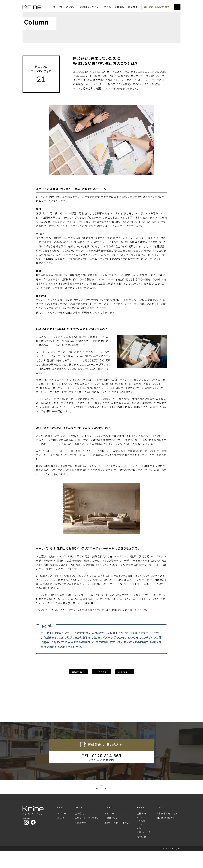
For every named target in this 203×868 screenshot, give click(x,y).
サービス (58, 7)
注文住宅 (79, 831)
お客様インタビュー (90, 7)
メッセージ (142, 835)
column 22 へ (78, 672)
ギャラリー (71, 7)
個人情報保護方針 (166, 835)
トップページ (62, 831)
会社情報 (119, 7)
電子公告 (133, 7)
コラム (108, 7)
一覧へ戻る (101, 672)
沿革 (139, 846)
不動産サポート (83, 840)
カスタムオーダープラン (87, 835)
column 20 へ (125, 672)
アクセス (141, 842)
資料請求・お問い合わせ (157, 7)
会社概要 (141, 838)
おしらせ (60, 835)
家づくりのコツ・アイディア (117, 840)
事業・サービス (144, 849)
